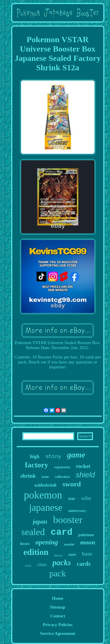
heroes (59, 555)
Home (57, 598)
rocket (83, 466)
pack (58, 573)
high (35, 456)
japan (40, 522)
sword (72, 484)
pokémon (86, 535)
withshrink (45, 485)
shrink (28, 476)
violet (28, 566)
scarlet (69, 544)
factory (37, 465)
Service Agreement (57, 633)
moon (88, 542)
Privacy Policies (58, 625)
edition (36, 552)
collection (62, 477)
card (62, 532)
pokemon (43, 495)
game (76, 455)
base (87, 554)
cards (84, 564)
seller (86, 498)
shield (85, 475)
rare (72, 554)
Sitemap (58, 607)
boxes (25, 544)
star (72, 498)
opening (47, 542)
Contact (58, 616)
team (45, 477)
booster (68, 520)
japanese (46, 508)
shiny (53, 457)
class (42, 564)
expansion (62, 467)
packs (62, 563)
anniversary (77, 511)
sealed (33, 532)
